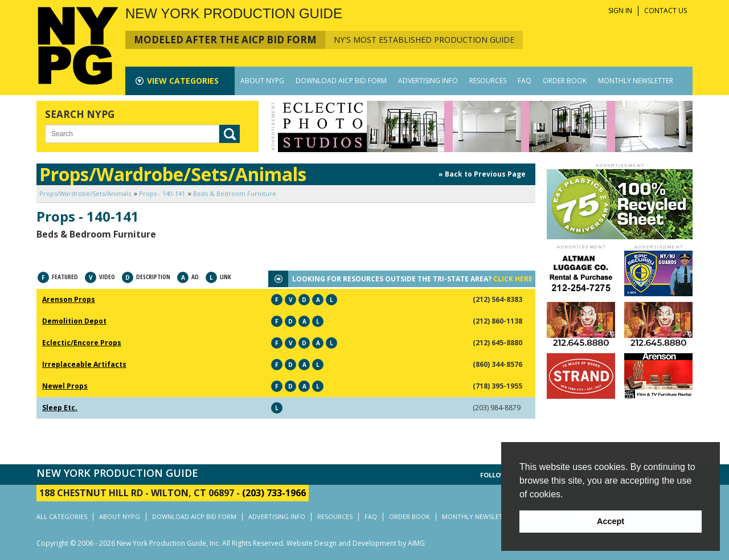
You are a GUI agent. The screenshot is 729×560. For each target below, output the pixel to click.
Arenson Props (69, 299)
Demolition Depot (74, 321)
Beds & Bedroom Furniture (235, 193)
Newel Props (65, 386)
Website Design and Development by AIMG (356, 543)
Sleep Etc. (60, 408)
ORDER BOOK (565, 81)
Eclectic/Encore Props (82, 343)
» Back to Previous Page (482, 174)
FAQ (525, 81)
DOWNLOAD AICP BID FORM (341, 81)
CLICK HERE (513, 279)
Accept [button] (611, 521)
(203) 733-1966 (274, 493)
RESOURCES (488, 81)
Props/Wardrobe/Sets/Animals (85, 193)
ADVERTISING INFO (428, 81)
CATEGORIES (183, 81)
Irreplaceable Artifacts (84, 364)
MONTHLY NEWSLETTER (636, 81)
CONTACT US (665, 11)
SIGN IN (620, 11)
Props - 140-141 (162, 193)
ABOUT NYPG (262, 81)
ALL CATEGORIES (62, 516)
